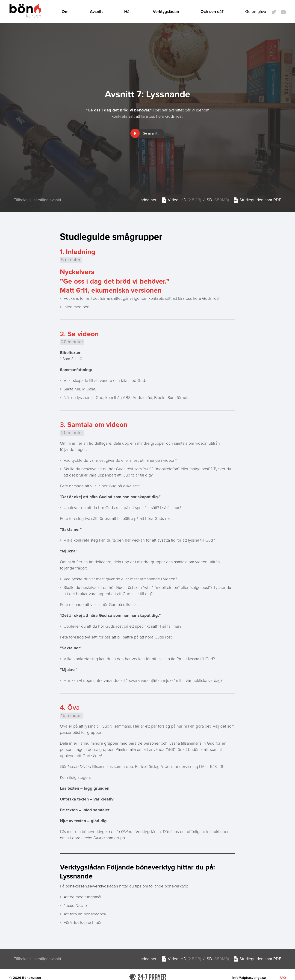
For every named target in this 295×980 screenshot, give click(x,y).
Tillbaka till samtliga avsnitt (37, 201)
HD (190, 201)
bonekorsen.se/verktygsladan (92, 887)
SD (217, 201)
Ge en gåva (256, 12)
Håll (129, 12)
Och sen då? (213, 12)
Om (66, 12)
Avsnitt (98, 12)
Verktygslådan (167, 12)
